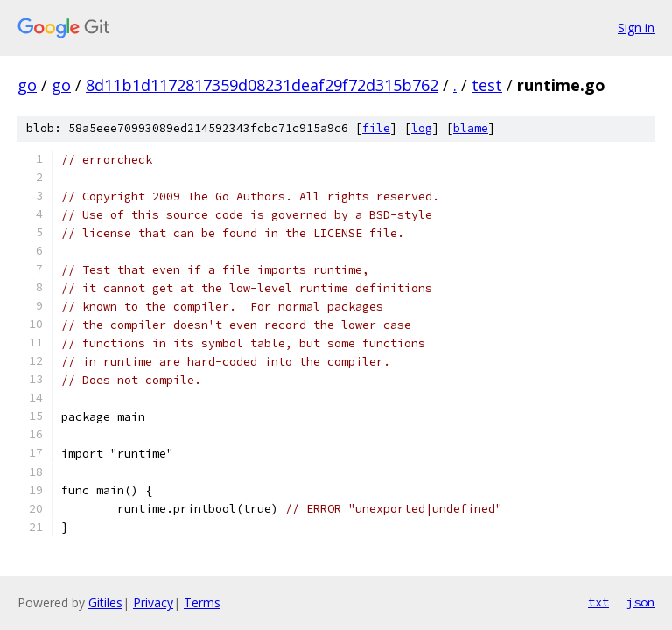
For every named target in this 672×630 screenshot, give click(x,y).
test (487, 85)
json (640, 602)
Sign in (636, 28)
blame (471, 128)
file (376, 128)
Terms (202, 602)
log (422, 128)
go (27, 85)
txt (598, 602)
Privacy (153, 602)
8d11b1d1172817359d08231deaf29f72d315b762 (262, 85)
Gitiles (105, 602)
